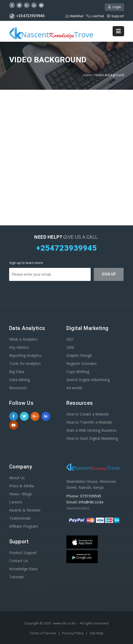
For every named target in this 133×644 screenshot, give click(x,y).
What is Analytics (23, 339)
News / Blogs (21, 494)
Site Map (97, 633)
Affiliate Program (24, 526)
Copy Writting (78, 372)
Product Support (23, 553)
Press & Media (22, 486)
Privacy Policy (73, 633)
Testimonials (20, 518)
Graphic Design (79, 355)
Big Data (17, 372)
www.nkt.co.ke (64, 623)
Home (88, 75)
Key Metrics (19, 347)
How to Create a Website (88, 414)
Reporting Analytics (25, 355)
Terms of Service (43, 633)
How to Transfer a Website (89, 422)
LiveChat (95, 16)
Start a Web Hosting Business (91, 430)
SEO (70, 339)
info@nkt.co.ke (91, 502)
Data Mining (19, 380)
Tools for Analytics (25, 363)
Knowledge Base (23, 569)
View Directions (78, 508)
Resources (18, 388)
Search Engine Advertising (88, 380)
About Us (17, 478)
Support (115, 16)
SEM (70, 347)
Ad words (74, 388)
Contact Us (19, 561)
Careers (16, 502)
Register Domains (82, 363)
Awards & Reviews (25, 510)
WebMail (74, 16)
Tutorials (17, 577)
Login (114, 7)
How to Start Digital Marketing (92, 438)
